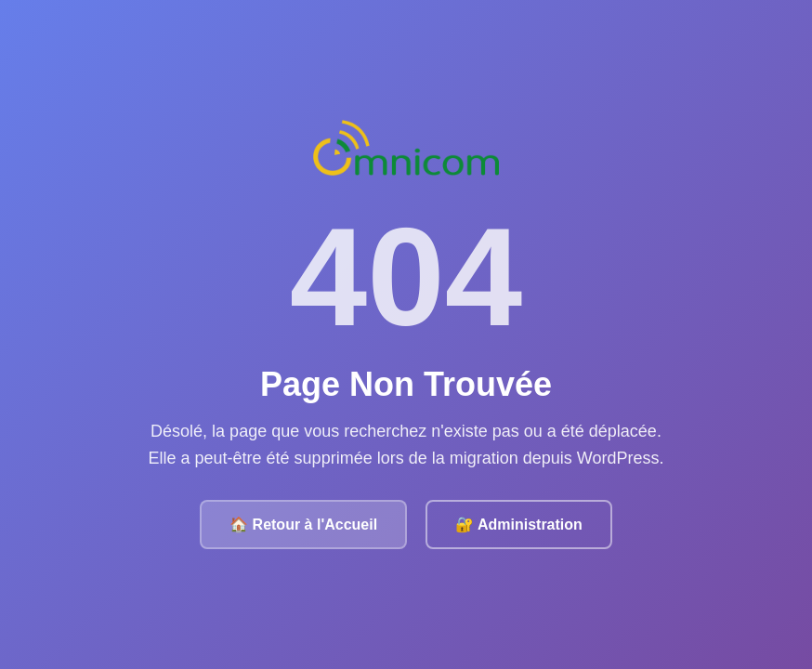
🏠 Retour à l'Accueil (303, 525)
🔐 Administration (519, 525)
